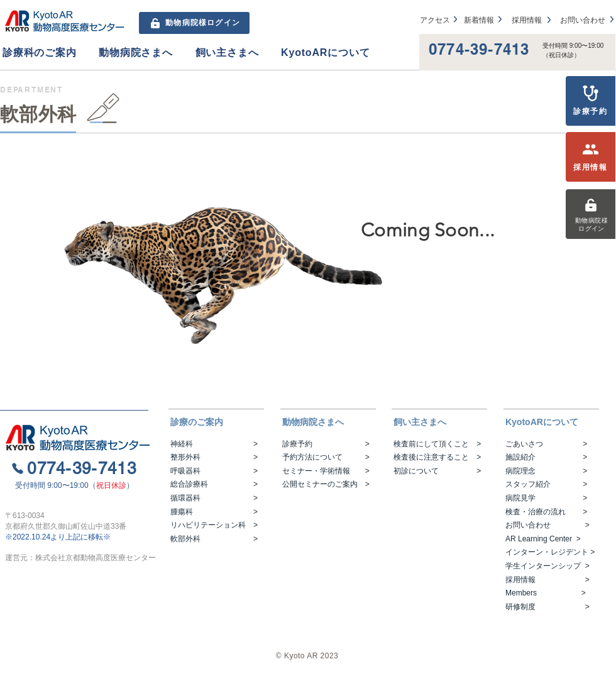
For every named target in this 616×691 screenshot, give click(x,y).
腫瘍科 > (214, 512)
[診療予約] (591, 101)
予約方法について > (326, 457)
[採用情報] (591, 157)
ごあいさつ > (546, 444)
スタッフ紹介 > (546, 484)
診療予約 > (326, 444)
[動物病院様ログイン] (591, 214)
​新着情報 (479, 20)
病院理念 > (546, 471)
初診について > (437, 471)
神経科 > (214, 444)
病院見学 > (546, 498)
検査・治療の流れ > (546, 512)
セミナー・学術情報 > (326, 471)
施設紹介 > (546, 457)
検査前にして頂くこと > (437, 444)
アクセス (435, 20)
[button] (51, 53)
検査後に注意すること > (437, 457)
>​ (576, 539)
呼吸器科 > (214, 471)
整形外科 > (214, 457)
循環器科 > (214, 498)
